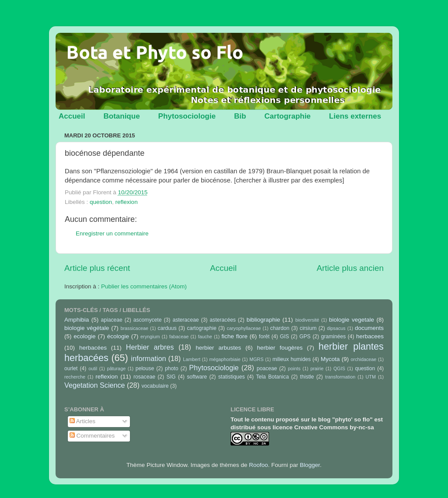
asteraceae (185, 320)
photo (171, 368)
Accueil (72, 116)
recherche (75, 377)
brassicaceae (134, 328)
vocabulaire (155, 386)
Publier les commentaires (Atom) (144, 286)
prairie (317, 368)
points (294, 368)
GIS (285, 337)
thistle (307, 377)
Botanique (121, 116)
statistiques (232, 377)
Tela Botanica (272, 377)
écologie (118, 336)
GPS (305, 337)
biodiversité (307, 320)
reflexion (127, 202)
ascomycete (148, 320)
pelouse (145, 368)
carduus (167, 328)
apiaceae (112, 320)
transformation (340, 377)
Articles (82, 421)
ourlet (71, 368)
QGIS (339, 368)
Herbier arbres (150, 347)
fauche (205, 337)
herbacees (370, 336)
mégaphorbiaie (225, 359)
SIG (171, 377)
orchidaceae (364, 359)
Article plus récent (97, 268)
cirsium (308, 328)
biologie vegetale (352, 320)
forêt (264, 337)
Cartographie (287, 116)
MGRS (256, 359)
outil (93, 368)
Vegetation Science (95, 385)
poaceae (267, 368)
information (148, 358)
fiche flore (234, 336)
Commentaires (92, 436)
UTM (371, 377)
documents (369, 328)
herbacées (93, 348)
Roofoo (259, 465)
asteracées (222, 320)
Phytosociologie (187, 116)
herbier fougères (280, 348)
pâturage (117, 368)
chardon (280, 328)
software (197, 377)
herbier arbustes (218, 348)
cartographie (202, 328)
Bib (240, 116)
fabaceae (179, 337)
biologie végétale (87, 328)
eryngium (150, 337)
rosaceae (144, 377)
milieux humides (292, 359)
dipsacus (336, 328)
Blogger (310, 465)
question (101, 202)
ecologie (84, 336)
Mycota (330, 359)
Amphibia (77, 320)
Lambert (192, 359)
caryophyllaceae (244, 328)
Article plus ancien (350, 268)
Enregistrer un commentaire (112, 233)
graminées (334, 337)
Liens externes (355, 116)
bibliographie (264, 320)
